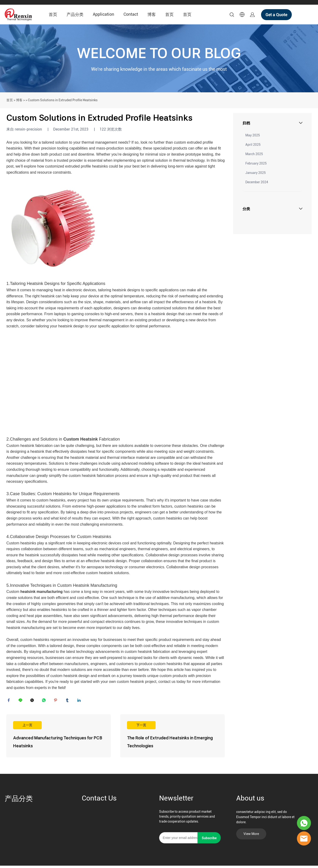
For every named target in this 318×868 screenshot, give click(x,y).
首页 (53, 14)
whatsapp (45, 701)
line (22, 701)
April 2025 (253, 145)
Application (103, 14)
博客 (152, 14)
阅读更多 (59, 738)
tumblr (68, 701)
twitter (33, 701)
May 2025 (253, 135)
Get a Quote (276, 15)
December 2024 (257, 182)
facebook (10, 701)
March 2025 (254, 154)
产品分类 (75, 14)
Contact (131, 14)
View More (251, 836)
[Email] (178, 840)
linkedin (80, 701)
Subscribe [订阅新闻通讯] (209, 840)
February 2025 (256, 163)
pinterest (57, 701)
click (159, 58)
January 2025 (256, 173)
